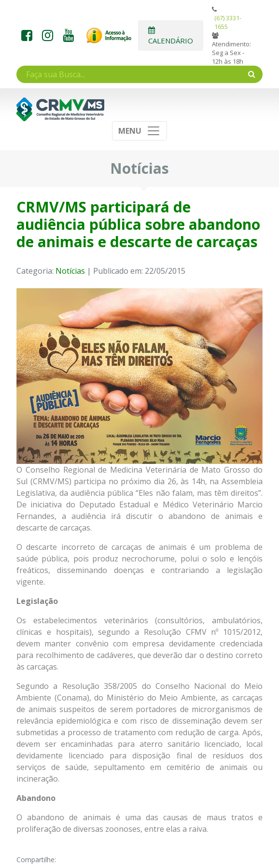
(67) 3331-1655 (228, 22)
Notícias (70, 271)
